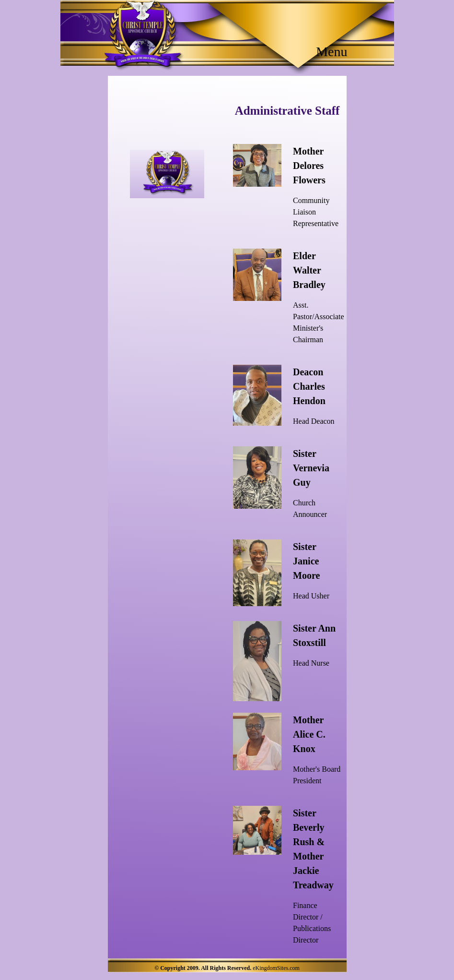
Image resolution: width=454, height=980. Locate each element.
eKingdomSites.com (276, 968)
